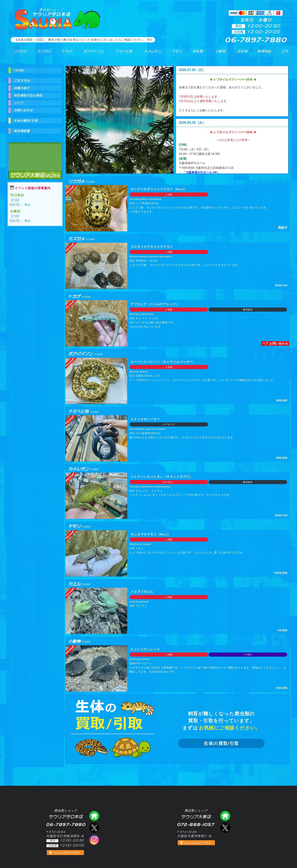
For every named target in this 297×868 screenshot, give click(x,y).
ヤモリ (174, 53)
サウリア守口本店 (51, 12)
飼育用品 (264, 53)
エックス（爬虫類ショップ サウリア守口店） (94, 828)
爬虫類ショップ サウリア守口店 (94, 816)
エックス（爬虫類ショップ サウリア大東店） (225, 828)
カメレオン (150, 53)
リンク (19, 103)
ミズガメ (42, 53)
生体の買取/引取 (221, 743)
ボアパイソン (90, 53)
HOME (19, 70)
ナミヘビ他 (121, 53)
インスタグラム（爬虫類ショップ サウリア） (94, 840)
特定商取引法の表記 (28, 96)
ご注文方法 (22, 81)
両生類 (196, 53)
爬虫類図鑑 (22, 131)
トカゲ (64, 53)
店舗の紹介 (22, 88)
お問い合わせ (23, 110)
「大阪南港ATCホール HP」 (201, 172)
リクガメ (18, 53)
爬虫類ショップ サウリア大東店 (35, 157)
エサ (284, 53)
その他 (243, 53)
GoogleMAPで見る (67, 853)
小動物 (220, 53)
